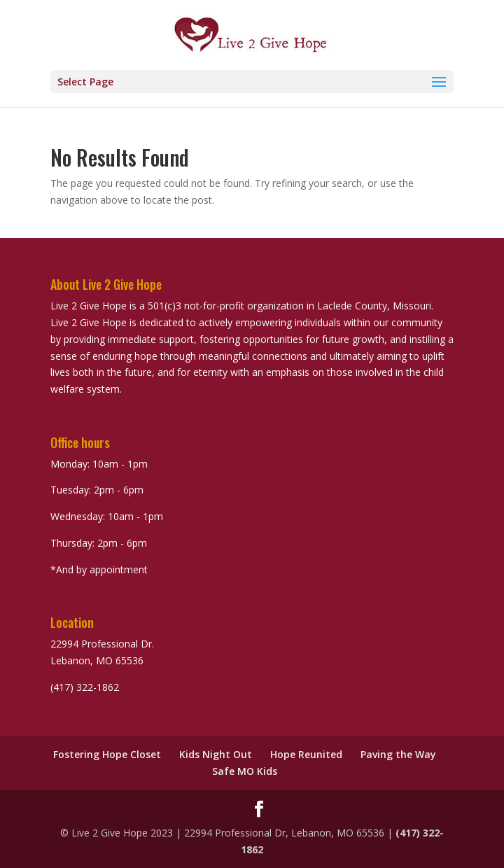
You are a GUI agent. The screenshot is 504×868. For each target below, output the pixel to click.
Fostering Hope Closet (107, 754)
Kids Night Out (216, 754)
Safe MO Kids (245, 771)
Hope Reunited (306, 754)
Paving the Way (398, 754)
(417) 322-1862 (85, 687)
